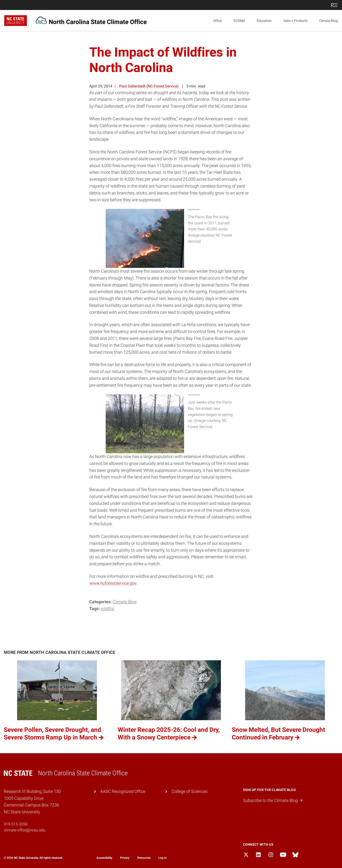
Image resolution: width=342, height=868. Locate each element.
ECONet (239, 21)
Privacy (125, 858)
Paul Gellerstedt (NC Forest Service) (149, 86)
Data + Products (296, 21)
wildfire (107, 609)
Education (264, 21)
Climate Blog (328, 21)
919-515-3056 (16, 824)
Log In (163, 858)
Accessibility (104, 858)
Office (218, 21)
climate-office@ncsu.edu (25, 830)
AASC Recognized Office (123, 791)
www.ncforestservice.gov (113, 583)
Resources (144, 858)
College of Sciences (190, 791)
